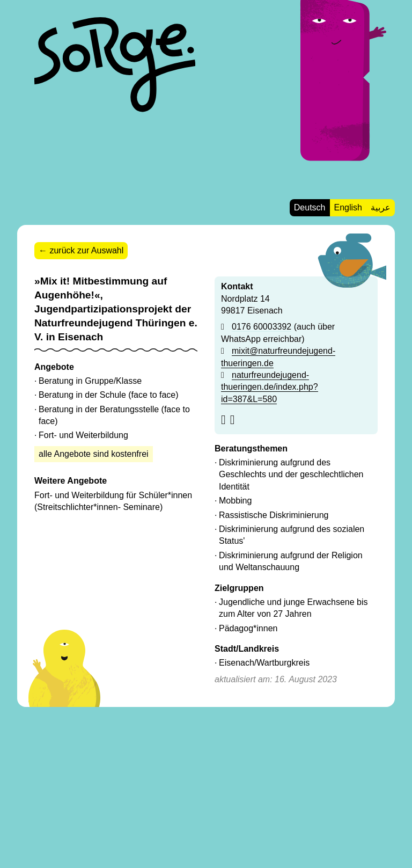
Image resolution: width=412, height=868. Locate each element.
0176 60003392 (262, 327)
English (348, 207)
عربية (381, 207)
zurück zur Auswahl (86, 250)
